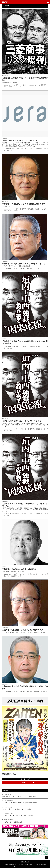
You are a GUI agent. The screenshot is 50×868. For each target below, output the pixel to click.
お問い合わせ (25, 862)
